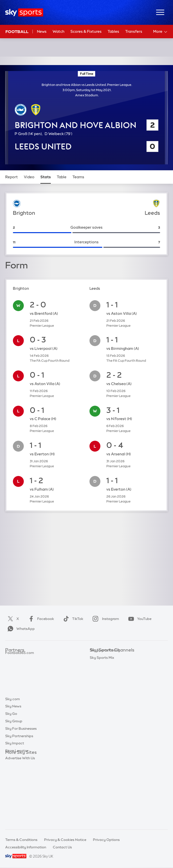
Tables (113, 31)
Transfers (134, 31)
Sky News (13, 767)
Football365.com (20, 680)
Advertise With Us (20, 819)
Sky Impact (15, 804)
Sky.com (13, 760)
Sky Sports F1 (101, 694)
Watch (58, 31)
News (42, 31)
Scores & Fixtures (86, 31)
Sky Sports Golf (103, 687)
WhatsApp (20, 629)
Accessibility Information (26, 847)
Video (29, 177)
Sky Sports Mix (102, 739)
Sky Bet (12, 657)
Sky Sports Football (106, 672)
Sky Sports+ (100, 724)
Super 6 (12, 665)
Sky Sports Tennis (104, 702)
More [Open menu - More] (160, 32)
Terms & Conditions (21, 840)
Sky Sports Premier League (112, 665)
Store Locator (17, 812)
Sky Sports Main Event (108, 657)
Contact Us (62, 847)
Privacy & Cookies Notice (65, 840)
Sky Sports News (104, 717)
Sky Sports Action (105, 709)
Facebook (40, 619)
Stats (46, 177)
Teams (78, 177)
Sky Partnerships (19, 797)
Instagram (105, 619)
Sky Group (14, 782)
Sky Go (11, 775)
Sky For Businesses (21, 790)
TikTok (72, 619)
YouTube (139, 619)
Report (12, 177)
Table (62, 177)
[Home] (24, 13)
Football (17, 32)
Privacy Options (106, 840)
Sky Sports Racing (105, 731)
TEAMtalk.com (18, 672)
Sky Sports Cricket (105, 680)
